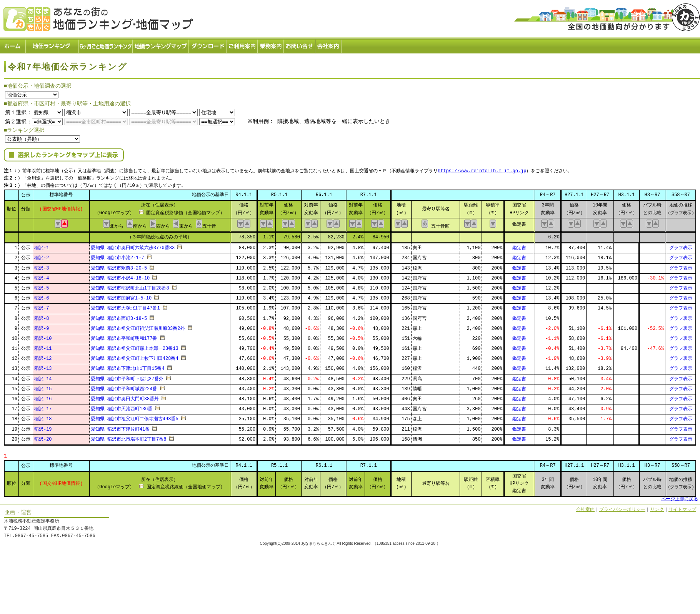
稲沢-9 (42, 326)
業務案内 (271, 44)
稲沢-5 (42, 286)
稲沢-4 (42, 276)
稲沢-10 (43, 336)
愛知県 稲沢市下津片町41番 (120, 427)
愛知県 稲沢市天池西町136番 (122, 407)
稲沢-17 (43, 407)
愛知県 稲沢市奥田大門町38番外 (125, 397)
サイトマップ (682, 507)
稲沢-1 (42, 245)
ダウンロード (208, 44)
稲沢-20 (43, 437)
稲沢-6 (42, 296)
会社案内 (329, 44)
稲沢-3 (42, 266)
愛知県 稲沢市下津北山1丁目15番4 (128, 367)
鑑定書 (519, 245)
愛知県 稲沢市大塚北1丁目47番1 (125, 306)
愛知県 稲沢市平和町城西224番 (124, 387)
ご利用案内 (242, 44)
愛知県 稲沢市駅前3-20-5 (119, 266)
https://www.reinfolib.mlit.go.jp (482, 169)
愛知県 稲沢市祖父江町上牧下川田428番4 (135, 357)
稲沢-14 (43, 377)
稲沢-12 (43, 357)
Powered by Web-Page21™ (671, 550)
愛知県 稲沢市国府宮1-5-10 (121, 296)
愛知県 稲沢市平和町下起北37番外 (127, 377)
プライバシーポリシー (622, 507)
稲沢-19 (43, 427)
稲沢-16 (43, 397)
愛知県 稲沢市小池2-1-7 (117, 256)
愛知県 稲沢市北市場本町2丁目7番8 (129, 437)
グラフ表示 (681, 245)
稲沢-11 (43, 346)
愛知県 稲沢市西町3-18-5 (119, 316)
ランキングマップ (161, 44)
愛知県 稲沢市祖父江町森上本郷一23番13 (135, 346)
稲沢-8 (42, 316)
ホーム (13, 44)
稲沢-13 (43, 367)
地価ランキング (53, 44)
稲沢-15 (43, 387)
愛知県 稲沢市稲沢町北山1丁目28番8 (130, 286)
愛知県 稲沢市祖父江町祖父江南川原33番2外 (138, 326)
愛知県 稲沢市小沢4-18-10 (120, 276)
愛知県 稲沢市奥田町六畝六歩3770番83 (133, 245)
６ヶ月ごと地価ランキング (106, 44)
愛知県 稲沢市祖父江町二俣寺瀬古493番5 (135, 417)
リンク (657, 507)
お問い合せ (300, 44)
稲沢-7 (42, 306)
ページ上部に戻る (680, 497)
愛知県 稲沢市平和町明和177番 (124, 336)
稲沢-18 (43, 417)
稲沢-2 (42, 256)
